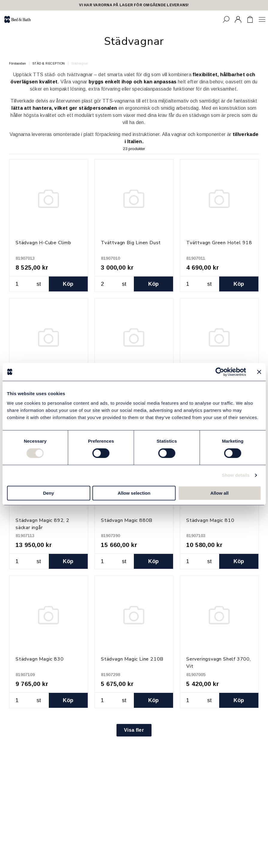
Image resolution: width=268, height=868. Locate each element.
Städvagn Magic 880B (127, 520)
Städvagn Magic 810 (210, 520)
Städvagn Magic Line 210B (132, 659)
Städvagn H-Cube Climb (43, 243)
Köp (68, 284)
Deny (49, 493)
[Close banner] (259, 372)
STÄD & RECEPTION (49, 64)
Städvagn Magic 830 (40, 659)
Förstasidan (18, 64)
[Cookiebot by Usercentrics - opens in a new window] (220, 372)
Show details (236, 475)
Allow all (220, 493)
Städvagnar (80, 64)
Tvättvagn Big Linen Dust (131, 243)
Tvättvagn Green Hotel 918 (219, 243)
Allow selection (134, 493)
